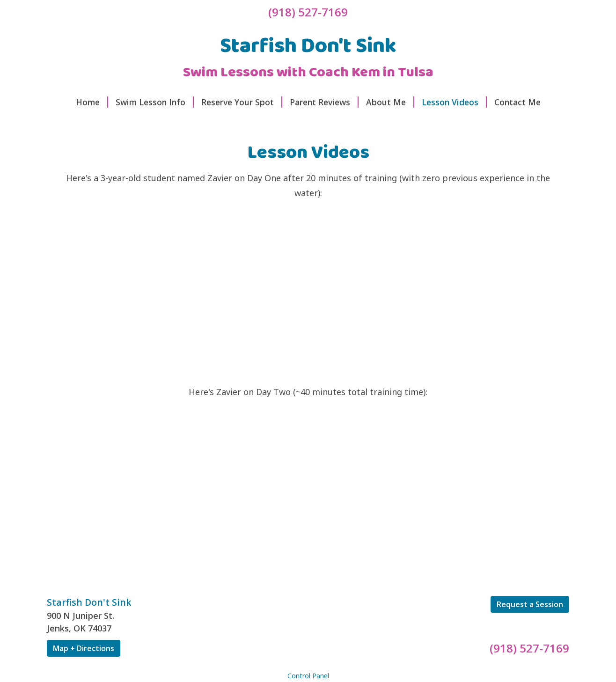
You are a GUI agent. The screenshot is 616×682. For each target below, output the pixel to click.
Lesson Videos (454, 102)
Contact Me (517, 102)
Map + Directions (84, 648)
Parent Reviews (324, 102)
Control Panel (308, 676)
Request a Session (530, 604)
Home (92, 102)
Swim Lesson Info (155, 102)
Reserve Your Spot (242, 102)
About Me (390, 102)
